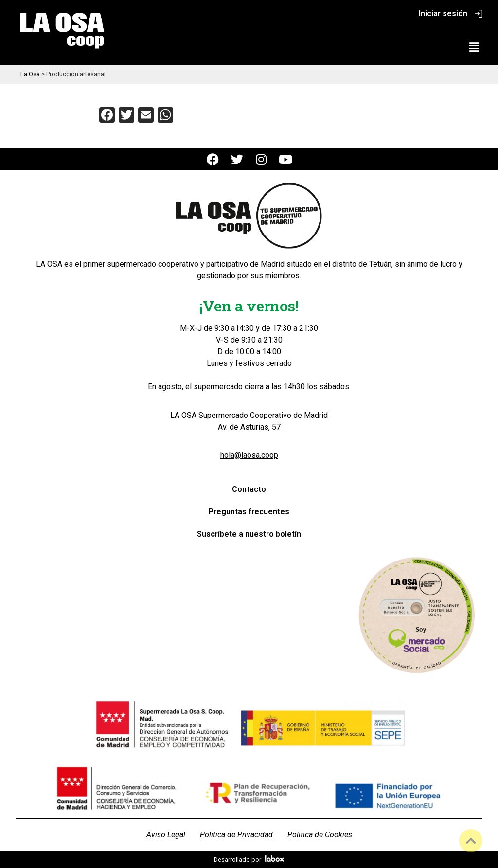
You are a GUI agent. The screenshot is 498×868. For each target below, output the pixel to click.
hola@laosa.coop (249, 455)
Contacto (249, 489)
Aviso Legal (166, 835)
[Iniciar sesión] (479, 14)
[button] (474, 47)
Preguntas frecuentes (249, 512)
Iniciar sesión (443, 13)
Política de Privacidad (236, 835)
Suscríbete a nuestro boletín (249, 534)
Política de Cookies (320, 835)
